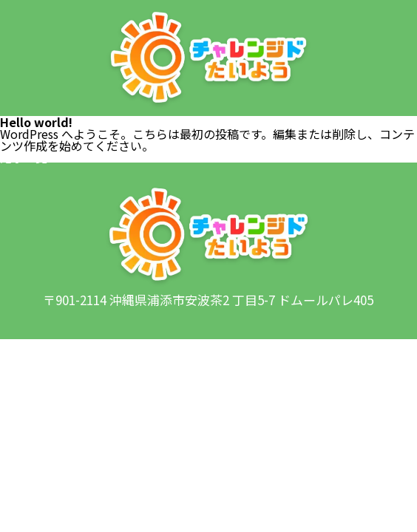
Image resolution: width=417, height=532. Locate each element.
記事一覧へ (30, 157)
